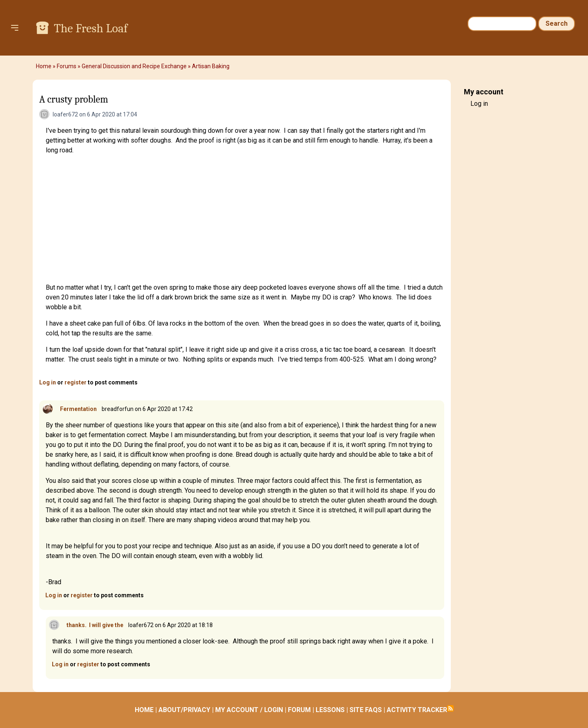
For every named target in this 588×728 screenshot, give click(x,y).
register (76, 382)
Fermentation (78, 409)
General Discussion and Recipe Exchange (134, 66)
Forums (67, 66)
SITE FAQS (366, 710)
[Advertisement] (245, 219)
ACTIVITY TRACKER (417, 710)
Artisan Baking (211, 66)
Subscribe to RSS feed (450, 708)
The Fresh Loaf (91, 28)
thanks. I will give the (95, 625)
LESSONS (330, 710)
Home (44, 66)
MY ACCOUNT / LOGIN (249, 710)
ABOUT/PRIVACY (184, 710)
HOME (144, 710)
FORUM (299, 710)
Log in (48, 382)
